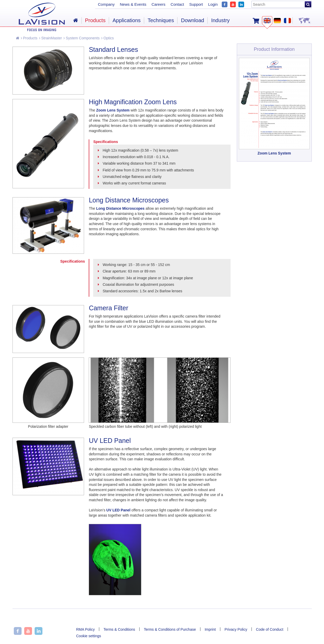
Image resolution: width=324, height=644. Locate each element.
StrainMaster (50, 38)
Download (192, 20)
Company (106, 4)
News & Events (133, 4)
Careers (158, 4)
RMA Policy (86, 629)
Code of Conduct (270, 629)
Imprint (210, 629)
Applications (126, 20)
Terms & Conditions (119, 629)
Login (213, 4)
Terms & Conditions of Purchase (170, 629)
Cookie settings (89, 636)
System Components (82, 38)
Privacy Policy (236, 629)
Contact (177, 4)
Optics (108, 38)
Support (196, 4)
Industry (220, 20)
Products (29, 38)
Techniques (161, 20)
